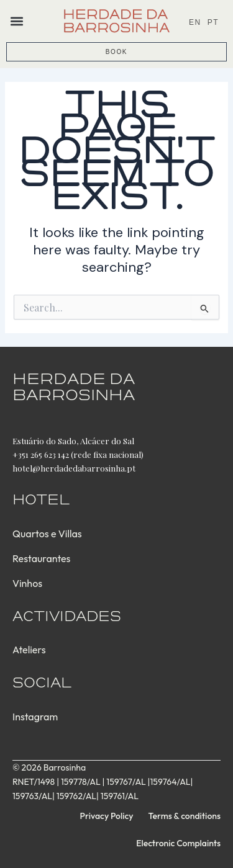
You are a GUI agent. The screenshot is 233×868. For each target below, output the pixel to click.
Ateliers (29, 650)
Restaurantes (41, 558)
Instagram (35, 717)
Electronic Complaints (178, 843)
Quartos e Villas (47, 534)
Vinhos (27, 583)
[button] (16, 21)
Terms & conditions (185, 816)
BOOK (116, 52)
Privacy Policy (107, 816)
